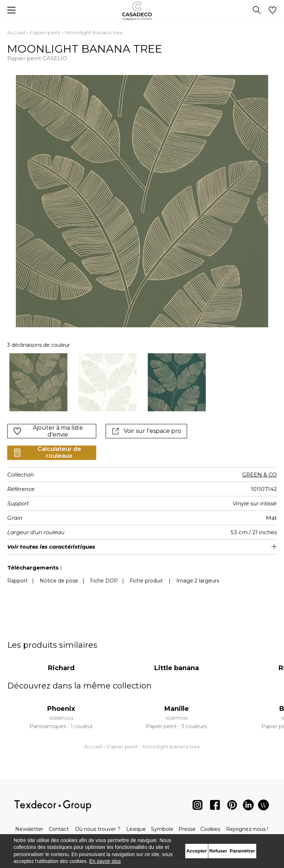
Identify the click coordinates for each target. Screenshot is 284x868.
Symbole (162, 829)
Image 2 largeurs (198, 573)
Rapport (17, 573)
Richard (61, 661)
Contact (59, 829)
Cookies (210, 829)
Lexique (136, 829)
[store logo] (142, 11)
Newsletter (29, 829)
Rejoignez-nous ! (247, 829)
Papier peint (45, 32)
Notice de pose (59, 573)
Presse (187, 829)
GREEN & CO (259, 467)
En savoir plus (105, 861)
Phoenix (61, 701)
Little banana (177, 661)
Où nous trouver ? (98, 829)
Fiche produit (146, 573)
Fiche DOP (104, 573)
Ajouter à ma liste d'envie (48, 424)
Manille (177, 701)
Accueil (16, 32)
